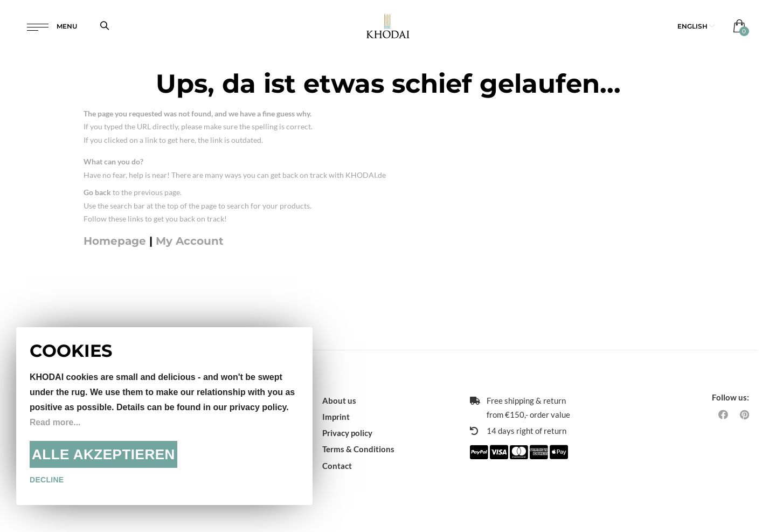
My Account (190, 241)
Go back (97, 192)
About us (339, 400)
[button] (696, 27)
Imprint (336, 417)
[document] (164, 416)
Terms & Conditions (358, 449)
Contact (337, 466)
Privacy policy (347, 433)
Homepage (115, 241)
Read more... (56, 422)
